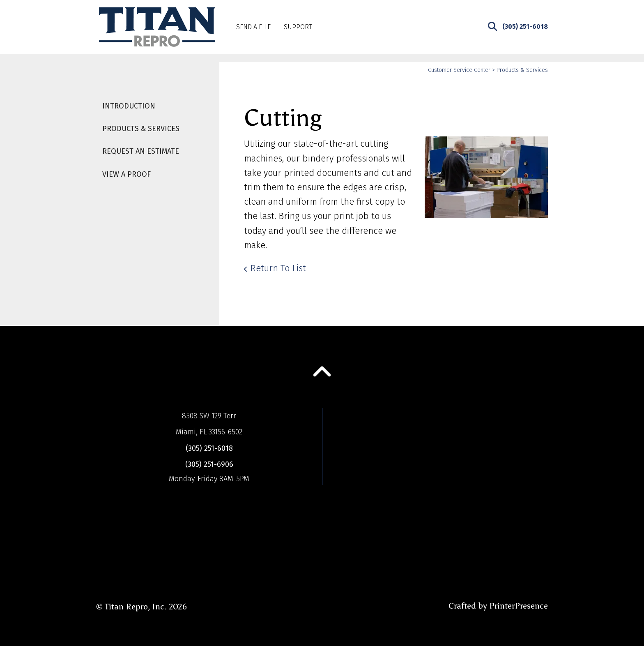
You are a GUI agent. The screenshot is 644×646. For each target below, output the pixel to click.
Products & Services (141, 129)
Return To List (278, 268)
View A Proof (126, 174)
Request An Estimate (141, 151)
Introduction (129, 106)
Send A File (253, 27)
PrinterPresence (519, 606)
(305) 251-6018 (525, 27)
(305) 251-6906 (209, 464)
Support (298, 27)
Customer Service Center (459, 70)
